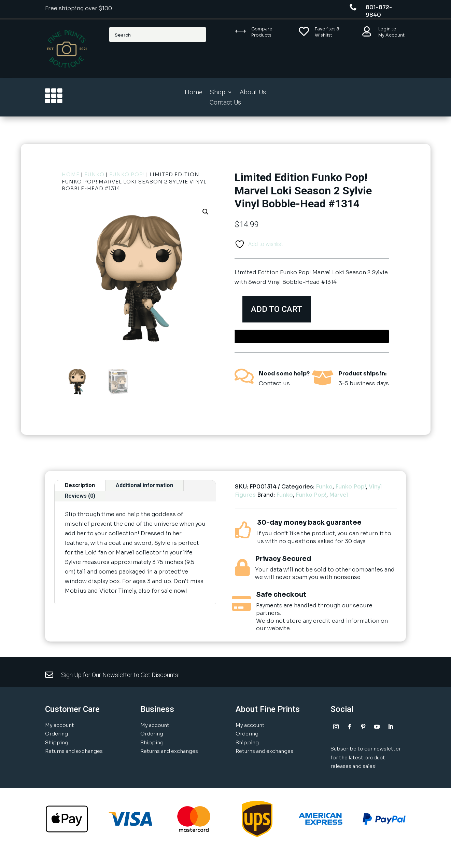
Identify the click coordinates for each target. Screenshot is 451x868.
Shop (218, 93)
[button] (206, 212)
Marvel (339, 495)
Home (194, 93)
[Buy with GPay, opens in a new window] (312, 336)
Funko (94, 175)
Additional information (144, 485)
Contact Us (225, 103)
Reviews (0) (80, 496)
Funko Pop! (127, 175)
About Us (253, 93)
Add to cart (279, 309)
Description (80, 485)
